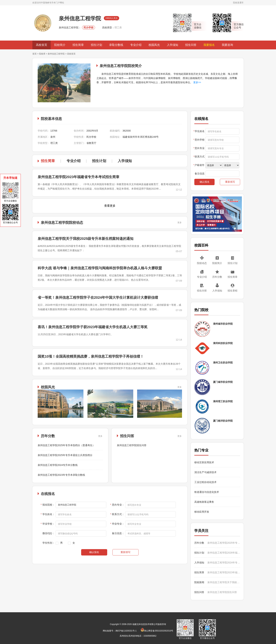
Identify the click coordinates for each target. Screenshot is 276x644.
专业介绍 (136, 45)
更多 (180, 223)
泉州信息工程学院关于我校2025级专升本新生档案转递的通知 (86, 239)
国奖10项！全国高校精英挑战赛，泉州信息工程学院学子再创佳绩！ (91, 356)
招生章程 (233, 291)
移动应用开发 (202, 512)
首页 (34, 54)
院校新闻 (199, 582)
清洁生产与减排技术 (205, 472)
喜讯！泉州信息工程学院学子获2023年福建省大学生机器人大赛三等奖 (93, 327)
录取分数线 (116, 45)
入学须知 (172, 45)
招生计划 (96, 45)
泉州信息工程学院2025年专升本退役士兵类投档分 (65, 455)
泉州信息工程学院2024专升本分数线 (58, 465)
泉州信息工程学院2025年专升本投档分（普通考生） (66, 445)
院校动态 (202, 263)
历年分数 (217, 277)
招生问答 (191, 45)
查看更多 (110, 206)
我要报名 (209, 45)
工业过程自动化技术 (205, 482)
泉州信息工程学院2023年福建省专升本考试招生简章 (79, 177)
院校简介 (60, 45)
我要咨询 (227, 45)
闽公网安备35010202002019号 (157, 631)
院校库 (42, 54)
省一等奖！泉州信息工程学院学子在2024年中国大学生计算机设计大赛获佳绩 (98, 297)
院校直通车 (238, 3)
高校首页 (42, 45)
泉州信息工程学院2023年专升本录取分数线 (61, 475)
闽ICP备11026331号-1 (126, 631)
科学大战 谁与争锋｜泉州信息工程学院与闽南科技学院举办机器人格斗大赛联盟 (100, 268)
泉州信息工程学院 (56, 54)
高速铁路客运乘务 (204, 502)
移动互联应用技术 (205, 462)
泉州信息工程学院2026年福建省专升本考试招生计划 (224, 553)
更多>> (197, 82)
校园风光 (154, 45)
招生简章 (78, 45)
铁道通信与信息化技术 (207, 492)
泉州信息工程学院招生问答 (132, 445)
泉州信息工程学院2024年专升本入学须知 (224, 563)
